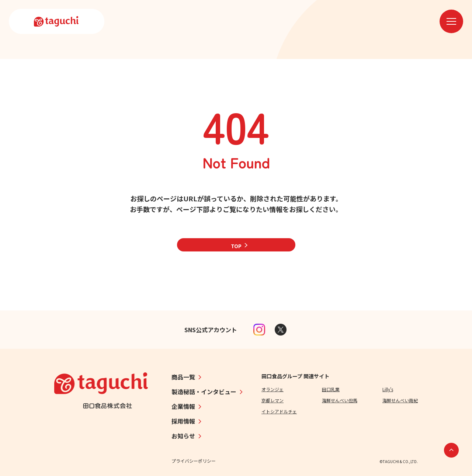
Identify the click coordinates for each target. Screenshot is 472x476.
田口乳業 (331, 389)
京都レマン (273, 400)
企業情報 (183, 406)
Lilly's (388, 389)
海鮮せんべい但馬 (340, 400)
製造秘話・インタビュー (204, 392)
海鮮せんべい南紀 (400, 400)
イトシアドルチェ (279, 411)
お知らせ (183, 436)
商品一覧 (183, 377)
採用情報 (183, 421)
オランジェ (273, 389)
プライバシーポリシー (194, 461)
